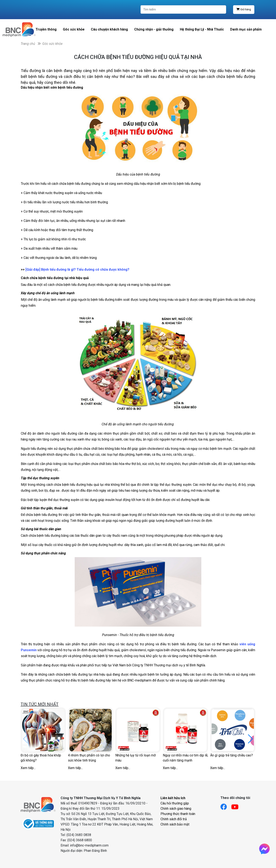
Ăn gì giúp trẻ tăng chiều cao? (232, 755)
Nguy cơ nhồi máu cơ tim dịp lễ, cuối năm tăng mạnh (185, 758)
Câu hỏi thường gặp (175, 803)
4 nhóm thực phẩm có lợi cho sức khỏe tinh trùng (89, 758)
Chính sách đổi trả (174, 819)
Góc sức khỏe (74, 29)
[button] (250, 739)
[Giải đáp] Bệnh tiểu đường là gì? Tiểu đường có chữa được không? (78, 270)
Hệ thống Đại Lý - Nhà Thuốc (202, 29)
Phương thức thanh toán (178, 814)
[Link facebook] (226, 806)
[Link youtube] (237, 806)
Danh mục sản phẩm (246, 29)
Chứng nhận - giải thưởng (154, 29)
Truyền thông (46, 29)
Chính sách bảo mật (175, 824)
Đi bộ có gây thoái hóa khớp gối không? (41, 758)
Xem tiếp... (28, 768)
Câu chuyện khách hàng (109, 29)
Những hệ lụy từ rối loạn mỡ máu (135, 758)
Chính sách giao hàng (176, 809)
